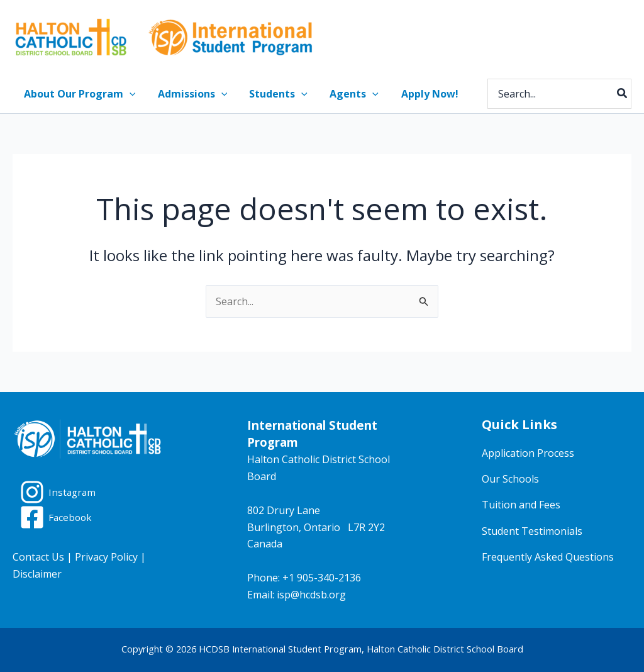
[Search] (623, 94)
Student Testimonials (532, 531)
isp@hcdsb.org (311, 595)
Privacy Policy (106, 557)
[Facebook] (57, 517)
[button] (128, 94)
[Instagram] (59, 492)
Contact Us (38, 557)
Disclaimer (37, 574)
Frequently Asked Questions (548, 557)
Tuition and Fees (521, 505)
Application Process (528, 453)
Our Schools (510, 479)
